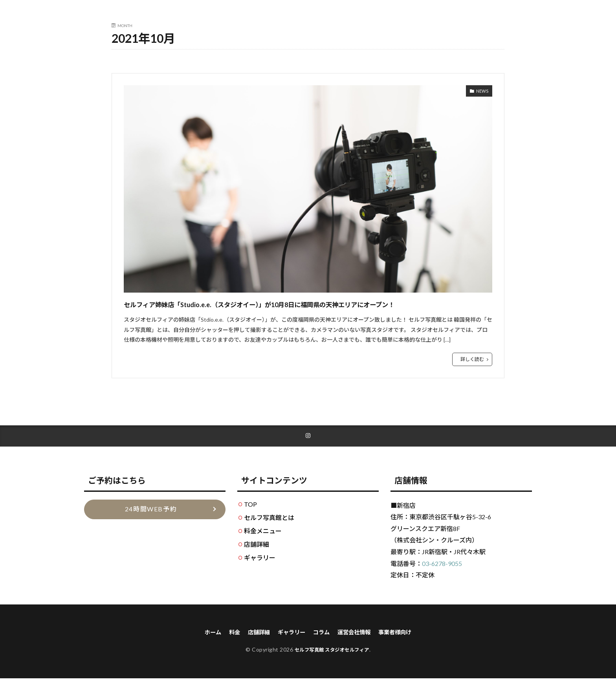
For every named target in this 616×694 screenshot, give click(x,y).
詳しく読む (472, 373)
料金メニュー (263, 545)
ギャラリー (260, 572)
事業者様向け (404, 647)
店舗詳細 (257, 559)
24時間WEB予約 (151, 524)
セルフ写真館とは (269, 532)
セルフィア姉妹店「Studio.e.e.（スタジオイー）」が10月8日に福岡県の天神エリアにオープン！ (307, 310)
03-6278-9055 (442, 578)
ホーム (203, 647)
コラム (322, 647)
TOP (250, 519)
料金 (226, 647)
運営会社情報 (358, 647)
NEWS (480, 92)
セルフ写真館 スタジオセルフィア (332, 665)
